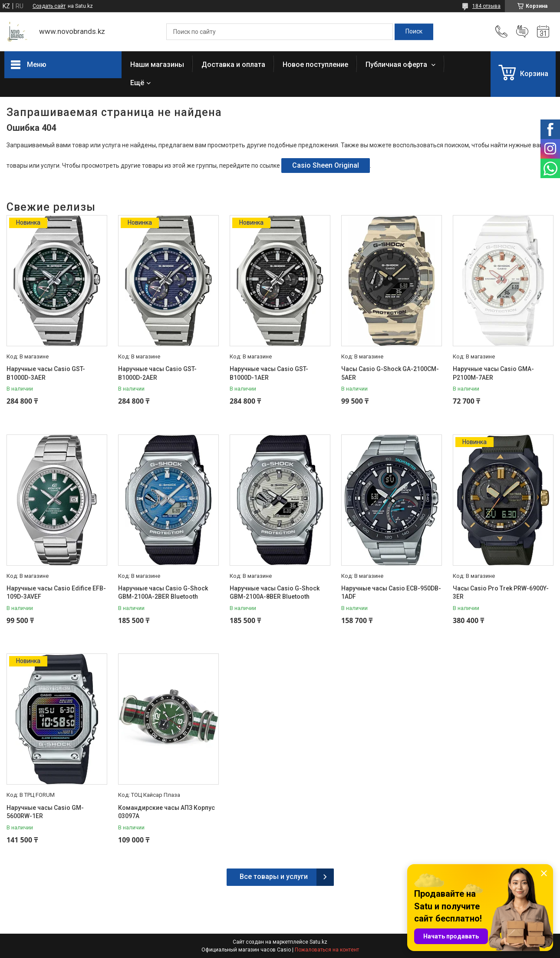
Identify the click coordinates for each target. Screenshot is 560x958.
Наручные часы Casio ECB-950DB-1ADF (391, 593)
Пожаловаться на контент (327, 950)
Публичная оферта (397, 65)
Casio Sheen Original (326, 165)
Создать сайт (49, 6)
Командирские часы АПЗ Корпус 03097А (166, 812)
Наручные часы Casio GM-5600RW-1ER (45, 812)
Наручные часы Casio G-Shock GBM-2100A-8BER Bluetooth (275, 593)
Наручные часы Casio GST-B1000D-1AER (269, 373)
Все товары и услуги (274, 877)
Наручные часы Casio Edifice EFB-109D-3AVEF (56, 593)
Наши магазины (157, 65)
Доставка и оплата (233, 65)
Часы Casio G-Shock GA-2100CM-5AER (390, 373)
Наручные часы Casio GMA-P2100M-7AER (493, 373)
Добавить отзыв (522, 32)
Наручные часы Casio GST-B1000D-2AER (157, 373)
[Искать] (414, 32)
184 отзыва (486, 6)
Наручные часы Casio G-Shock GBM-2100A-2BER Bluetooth (163, 593)
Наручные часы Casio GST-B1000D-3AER (46, 373)
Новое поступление (315, 65)
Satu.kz (318, 942)
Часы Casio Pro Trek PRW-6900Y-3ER (501, 593)
